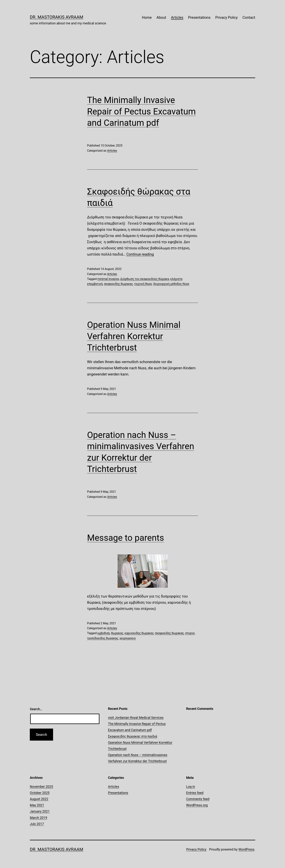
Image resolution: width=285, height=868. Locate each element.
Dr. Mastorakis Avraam (57, 17)
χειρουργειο (128, 638)
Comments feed (198, 799)
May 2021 (37, 805)
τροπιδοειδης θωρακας (103, 638)
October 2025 (40, 793)
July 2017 (37, 824)
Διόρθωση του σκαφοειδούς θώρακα (145, 279)
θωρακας (117, 633)
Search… (36, 709)
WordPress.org (197, 805)
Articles (177, 17)
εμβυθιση (104, 633)
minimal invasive (108, 279)
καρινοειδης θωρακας (139, 633)
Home (147, 17)
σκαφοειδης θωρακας (118, 284)
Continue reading (140, 254)
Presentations (199, 17)
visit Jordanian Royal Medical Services (136, 718)
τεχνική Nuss (143, 284)
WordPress (246, 849)
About (161, 17)
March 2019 (39, 818)
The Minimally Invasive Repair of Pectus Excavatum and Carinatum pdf (141, 111)
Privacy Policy (227, 17)
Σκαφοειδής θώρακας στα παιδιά (133, 736)
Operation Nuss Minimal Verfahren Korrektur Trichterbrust (134, 336)
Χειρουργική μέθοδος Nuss (171, 284)
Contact (249, 17)
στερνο (190, 633)
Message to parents (126, 538)
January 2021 (40, 811)
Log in (191, 787)
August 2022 (39, 799)
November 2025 (41, 787)
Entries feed (195, 793)
